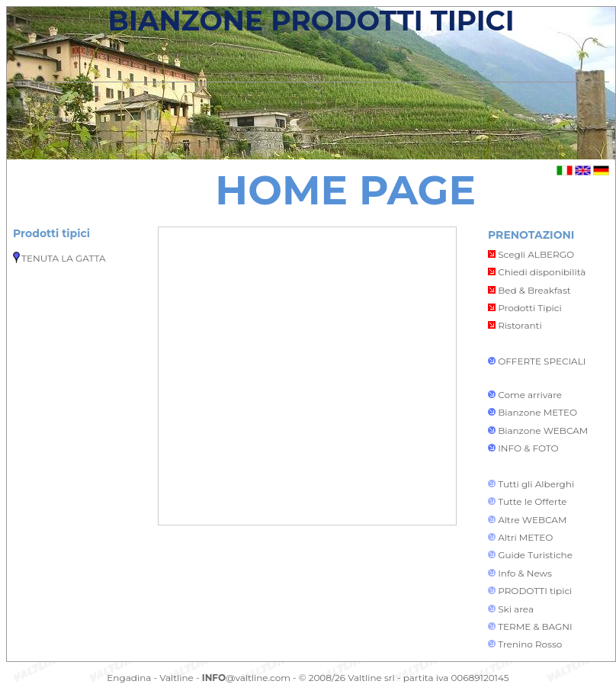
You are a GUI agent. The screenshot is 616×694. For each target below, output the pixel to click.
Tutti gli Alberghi (536, 484)
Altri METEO (525, 537)
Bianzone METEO (537, 412)
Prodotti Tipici (525, 308)
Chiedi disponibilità (537, 272)
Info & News (525, 573)
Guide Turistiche (535, 555)
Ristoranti (515, 325)
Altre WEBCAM (531, 520)
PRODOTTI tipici (535, 591)
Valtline (176, 678)
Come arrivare (530, 395)
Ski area (516, 609)
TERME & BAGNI (535, 627)
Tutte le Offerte (532, 501)
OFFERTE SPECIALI (542, 361)
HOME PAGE (345, 190)
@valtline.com (246, 678)
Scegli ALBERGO (531, 254)
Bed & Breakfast (529, 290)
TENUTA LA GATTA (64, 258)
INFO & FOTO (528, 448)
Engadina (129, 678)
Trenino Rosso (530, 644)
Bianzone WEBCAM (543, 431)
